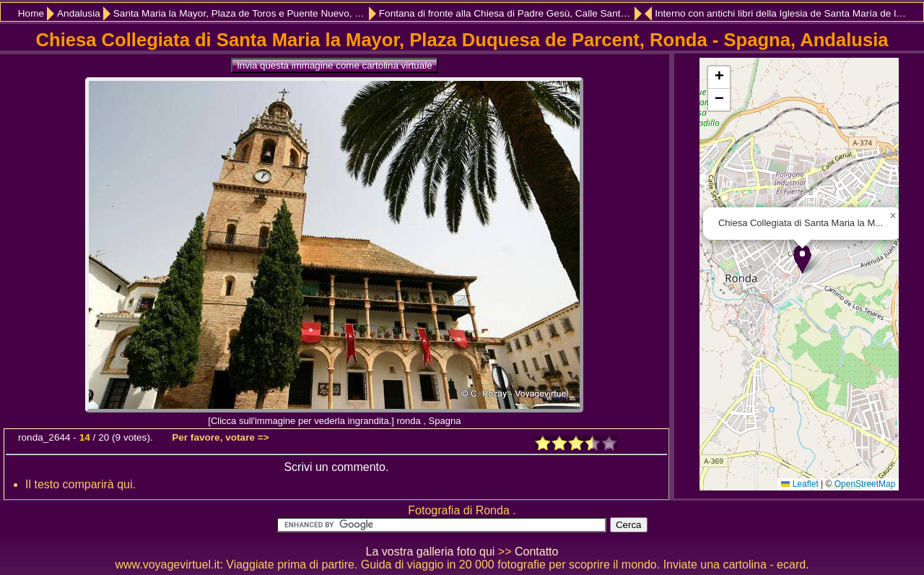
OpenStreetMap (865, 484)
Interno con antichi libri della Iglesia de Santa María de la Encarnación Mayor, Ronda (782, 13)
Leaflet (799, 484)
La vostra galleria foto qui (431, 552)
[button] (802, 259)
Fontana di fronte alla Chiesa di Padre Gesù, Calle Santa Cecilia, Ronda (510, 13)
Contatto (536, 552)
